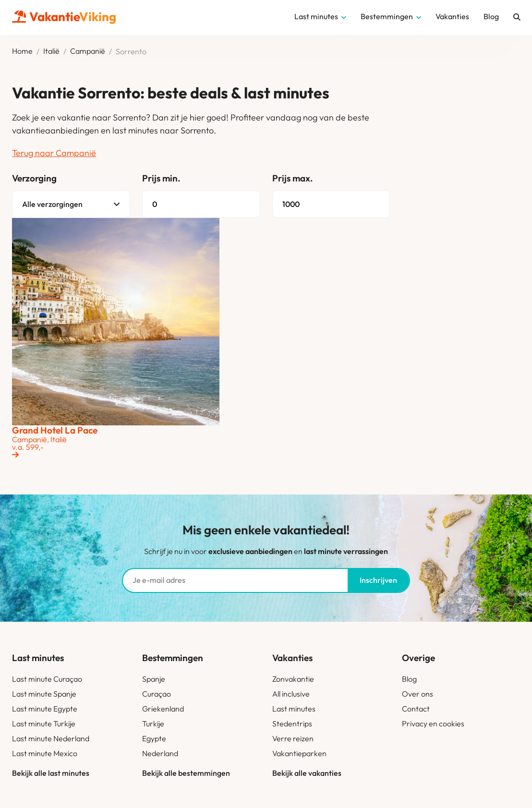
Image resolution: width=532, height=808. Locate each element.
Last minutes (294, 709)
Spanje (154, 679)
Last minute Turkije (44, 724)
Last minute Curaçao (47, 679)
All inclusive (291, 694)
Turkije (153, 724)
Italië (51, 51)
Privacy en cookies (433, 724)
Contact (416, 709)
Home (22, 51)
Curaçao (157, 694)
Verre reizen (293, 738)
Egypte (154, 738)
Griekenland (163, 709)
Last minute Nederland (51, 738)
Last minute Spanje (44, 694)
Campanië (88, 51)
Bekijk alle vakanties (307, 773)
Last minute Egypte (45, 709)
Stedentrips (292, 724)
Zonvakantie (293, 679)
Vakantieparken (299, 753)
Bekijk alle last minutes (51, 773)
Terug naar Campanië (54, 153)
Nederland (160, 753)
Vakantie (64, 17)
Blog (409, 679)
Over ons (417, 694)
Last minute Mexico (45, 753)
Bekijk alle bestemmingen (186, 773)
